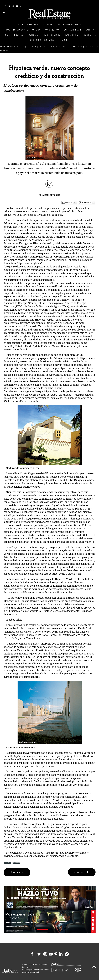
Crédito (7, 860)
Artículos (16, 860)
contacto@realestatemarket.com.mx (36, 967)
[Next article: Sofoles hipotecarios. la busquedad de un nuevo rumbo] (82, 869)
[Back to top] (94, 964)
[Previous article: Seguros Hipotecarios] (17, 869)
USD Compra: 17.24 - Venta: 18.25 (45, 44)
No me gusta (86, 200)
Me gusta (69, 200)
